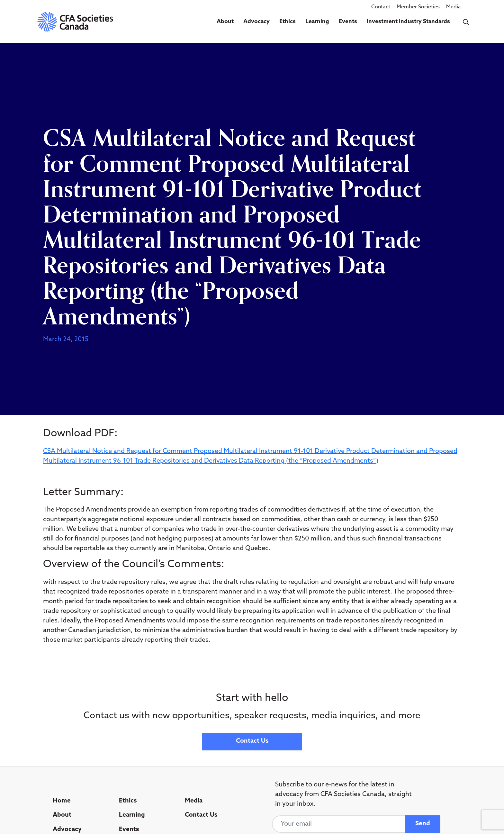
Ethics (288, 22)
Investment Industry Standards (408, 22)
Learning (317, 22)
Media (454, 7)
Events (348, 22)
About (225, 22)
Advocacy (256, 22)
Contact (381, 7)
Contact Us (252, 741)
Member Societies (418, 7)
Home (62, 801)
